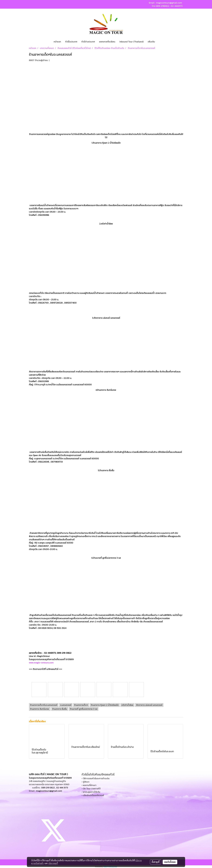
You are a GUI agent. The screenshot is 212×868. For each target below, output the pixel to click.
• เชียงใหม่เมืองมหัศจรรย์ (93, 795)
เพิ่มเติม (151, 42)
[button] (159, 42)
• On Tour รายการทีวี (91, 789)
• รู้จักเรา (86, 782)
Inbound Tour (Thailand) (132, 42)
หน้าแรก (57, 42)
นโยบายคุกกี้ (53, 863)
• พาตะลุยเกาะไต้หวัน (91, 792)
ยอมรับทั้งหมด (170, 862)
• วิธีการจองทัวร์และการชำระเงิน (96, 778)
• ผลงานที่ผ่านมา (89, 785)
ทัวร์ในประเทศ (71, 42)
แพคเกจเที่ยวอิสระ (107, 42)
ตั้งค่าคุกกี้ (156, 862)
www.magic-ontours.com (41, 663)
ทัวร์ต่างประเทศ (88, 42)
